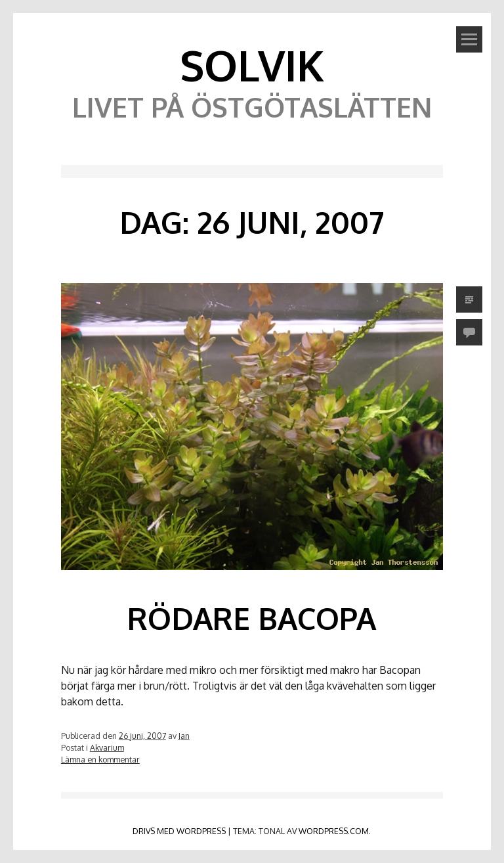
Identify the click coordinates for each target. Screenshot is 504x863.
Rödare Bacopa (252, 618)
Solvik (252, 65)
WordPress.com (334, 831)
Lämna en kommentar (100, 759)
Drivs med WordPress (179, 831)
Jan (184, 736)
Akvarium (107, 747)
